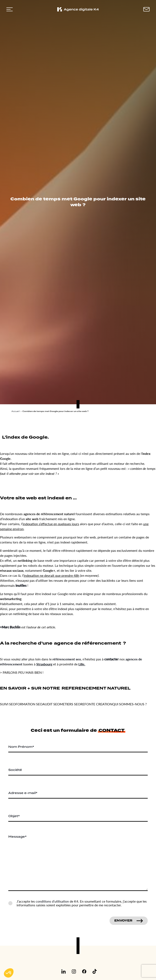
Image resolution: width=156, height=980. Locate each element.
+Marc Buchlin (10, 627)
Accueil (16, 411)
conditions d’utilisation (52, 901)
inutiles (21, 585)
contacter (112, 659)
